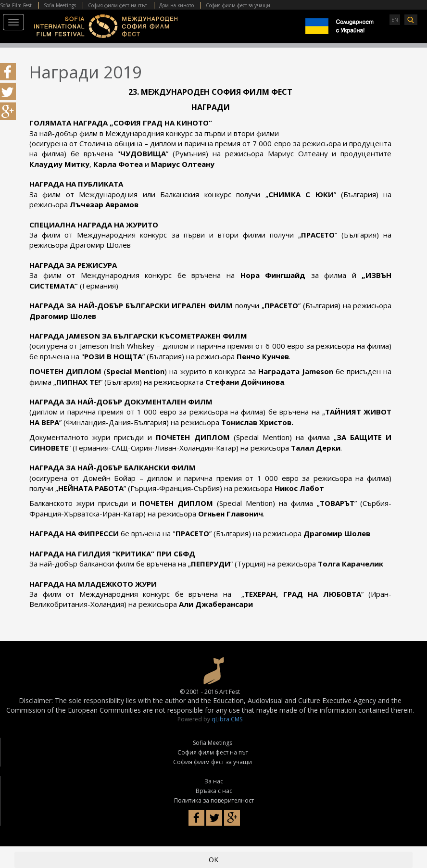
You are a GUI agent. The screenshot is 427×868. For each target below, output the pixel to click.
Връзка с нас (214, 791)
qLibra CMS (227, 719)
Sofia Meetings (60, 5)
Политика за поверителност (214, 800)
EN (395, 20)
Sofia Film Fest (16, 5)
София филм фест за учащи (238, 5)
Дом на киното (176, 5)
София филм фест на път (118, 5)
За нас (214, 781)
